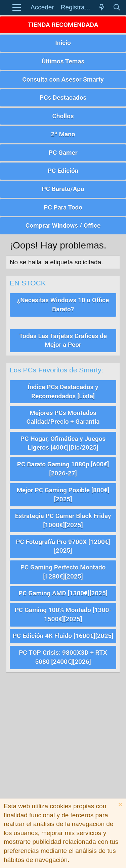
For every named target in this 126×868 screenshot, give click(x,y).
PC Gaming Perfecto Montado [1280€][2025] (63, 572)
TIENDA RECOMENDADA (63, 25)
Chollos (63, 116)
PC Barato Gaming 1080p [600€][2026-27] (63, 469)
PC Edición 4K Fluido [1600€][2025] (63, 636)
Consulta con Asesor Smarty (63, 79)
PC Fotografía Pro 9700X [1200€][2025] (63, 546)
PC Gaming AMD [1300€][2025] (63, 593)
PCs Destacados (63, 98)
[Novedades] (102, 8)
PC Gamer (63, 153)
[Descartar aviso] (119, 805)
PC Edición (63, 171)
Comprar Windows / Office (63, 225)
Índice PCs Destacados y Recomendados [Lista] (63, 392)
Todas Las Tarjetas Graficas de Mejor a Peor (63, 340)
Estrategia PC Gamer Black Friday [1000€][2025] (63, 520)
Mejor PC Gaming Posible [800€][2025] (63, 495)
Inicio (63, 43)
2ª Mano (63, 134)
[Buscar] (117, 8)
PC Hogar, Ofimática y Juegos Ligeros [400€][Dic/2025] (63, 443)
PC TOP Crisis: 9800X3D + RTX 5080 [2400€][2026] (63, 657)
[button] (17, 8)
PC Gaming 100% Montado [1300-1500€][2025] (63, 614)
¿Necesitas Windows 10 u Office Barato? (63, 305)
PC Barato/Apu (63, 189)
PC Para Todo (63, 207)
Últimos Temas (63, 61)
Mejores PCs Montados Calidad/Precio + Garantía (63, 417)
